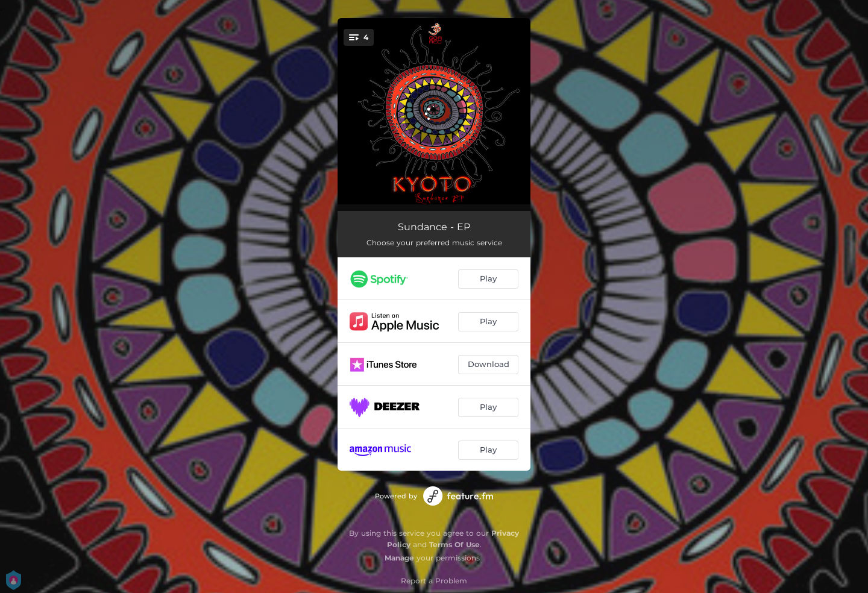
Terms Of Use (454, 544)
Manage (399, 558)
